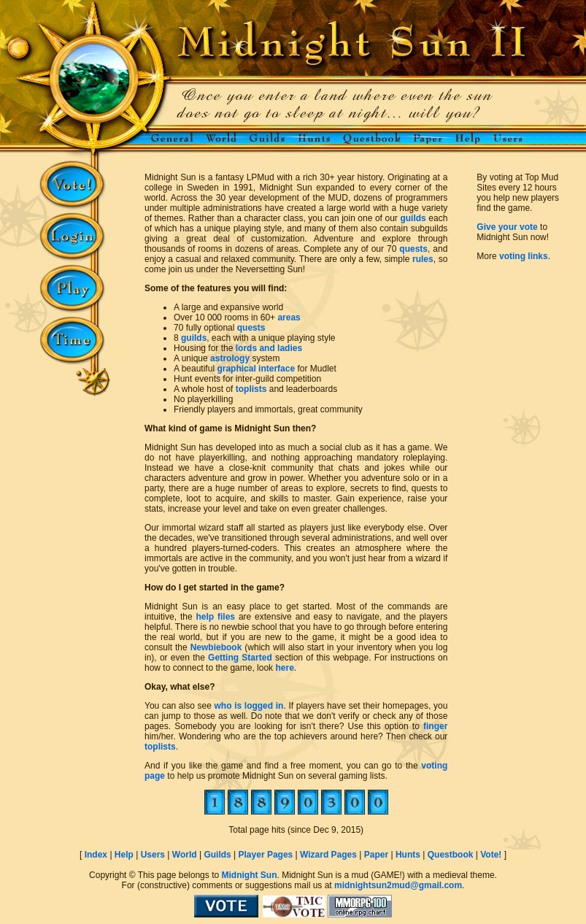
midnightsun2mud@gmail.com (398, 885)
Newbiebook (216, 647)
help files (215, 617)
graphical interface (256, 369)
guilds (413, 218)
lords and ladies (269, 348)
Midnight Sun (249, 875)
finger (435, 726)
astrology (230, 358)
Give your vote (507, 227)
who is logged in (249, 706)
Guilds (217, 855)
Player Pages (266, 855)
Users (153, 855)
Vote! (491, 855)
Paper (376, 855)
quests (413, 249)
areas (289, 317)
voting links (524, 256)
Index (96, 855)
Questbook (451, 855)
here (284, 668)
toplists (251, 389)
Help (124, 855)
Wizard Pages (328, 855)
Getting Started (240, 658)
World (185, 855)
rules (423, 259)
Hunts (408, 855)
